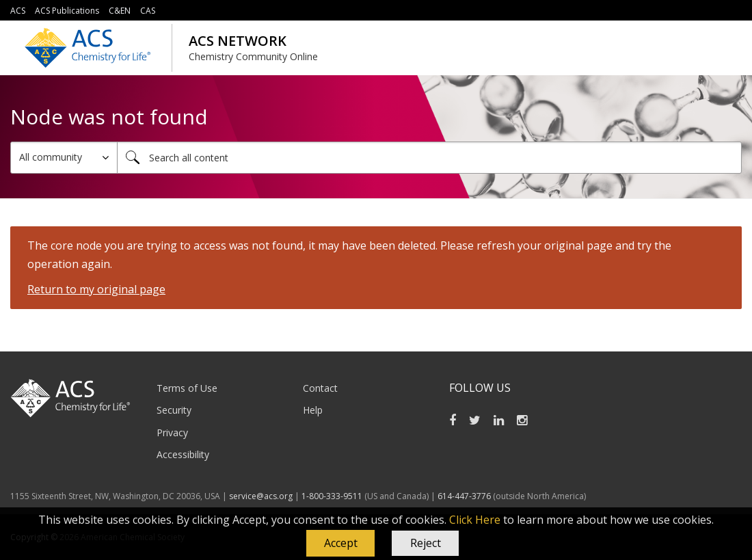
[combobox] (429, 158)
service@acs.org (261, 496)
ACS (18, 11)
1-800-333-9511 (332, 496)
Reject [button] (426, 543)
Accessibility (183, 454)
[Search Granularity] (64, 158)
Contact (320, 388)
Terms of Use (187, 388)
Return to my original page (96, 289)
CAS (148, 11)
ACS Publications (67, 11)
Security (174, 410)
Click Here (475, 520)
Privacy (172, 432)
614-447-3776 (465, 496)
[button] (340, 544)
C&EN (120, 11)
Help (313, 410)
